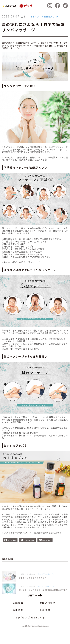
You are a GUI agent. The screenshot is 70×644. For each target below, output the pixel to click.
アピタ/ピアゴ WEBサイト (29, 617)
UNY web (35, 595)
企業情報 (45, 610)
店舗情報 (18, 603)
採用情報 (18, 610)
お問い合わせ (48, 603)
